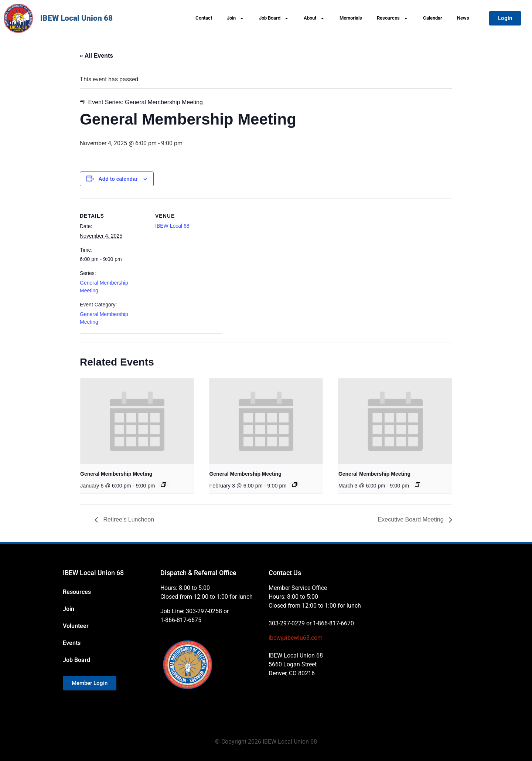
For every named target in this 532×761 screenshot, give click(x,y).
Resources (393, 18)
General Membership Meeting (116, 474)
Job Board (274, 18)
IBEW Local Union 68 (76, 18)
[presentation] (137, 421)
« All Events (96, 56)
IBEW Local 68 (172, 226)
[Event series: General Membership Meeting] (164, 485)
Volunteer (76, 626)
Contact (204, 18)
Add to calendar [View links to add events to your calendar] (118, 179)
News (463, 18)
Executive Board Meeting (412, 519)
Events (72, 643)
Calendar (433, 18)
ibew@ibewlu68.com (296, 638)
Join (236, 18)
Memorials (351, 18)
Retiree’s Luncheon (128, 519)
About (314, 18)
